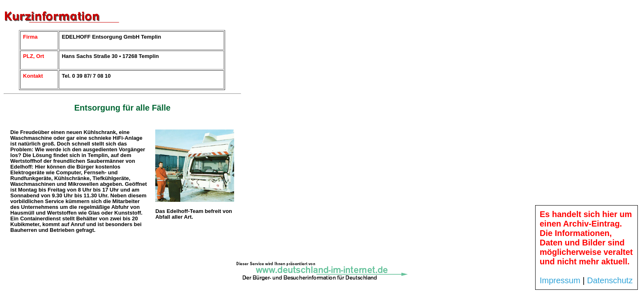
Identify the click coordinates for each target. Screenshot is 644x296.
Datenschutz (610, 280)
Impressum (560, 280)
